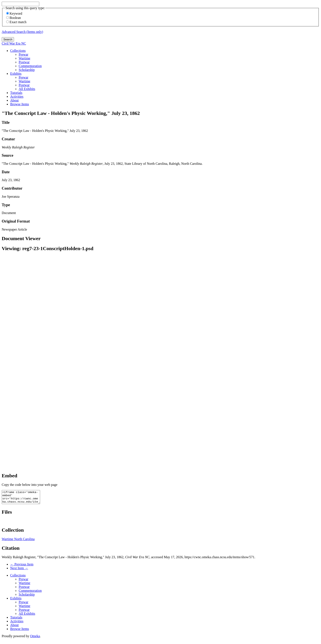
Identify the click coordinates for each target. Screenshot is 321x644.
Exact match (16, 22)
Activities (17, 97)
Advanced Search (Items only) (22, 32)
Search (8, 39)
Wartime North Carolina (18, 542)
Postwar (24, 62)
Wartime (25, 58)
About (14, 100)
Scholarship (27, 70)
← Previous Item (22, 567)
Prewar (23, 54)
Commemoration (30, 66)
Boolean (13, 18)
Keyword (14, 13)
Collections (18, 51)
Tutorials (16, 93)
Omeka (35, 639)
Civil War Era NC (14, 43)
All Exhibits (27, 89)
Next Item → (19, 571)
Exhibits (16, 74)
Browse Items (20, 104)
